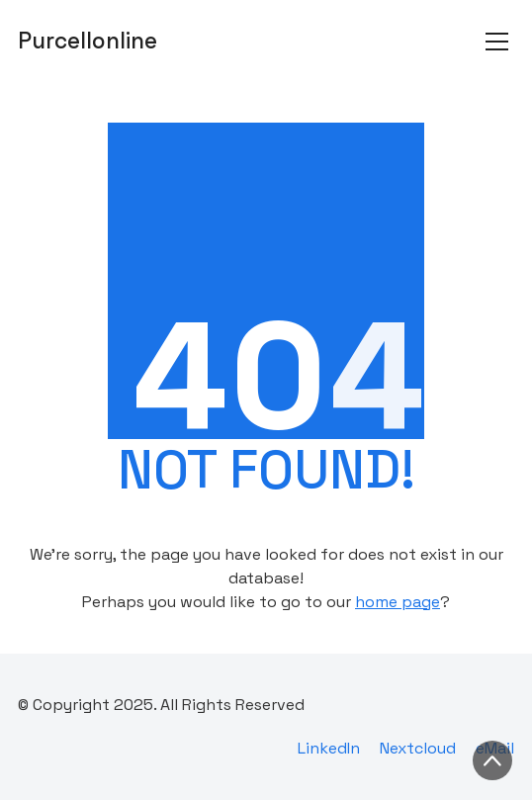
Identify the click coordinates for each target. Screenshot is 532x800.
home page (398, 602)
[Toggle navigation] (497, 42)
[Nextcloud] (418, 748)
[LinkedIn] (329, 748)
